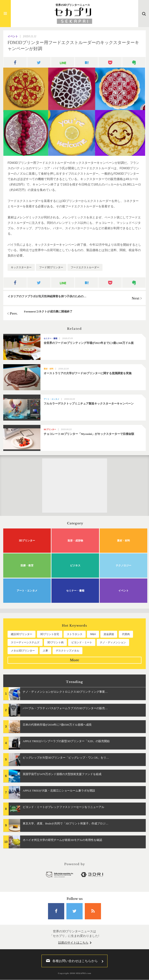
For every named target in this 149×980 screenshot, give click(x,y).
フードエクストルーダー (85, 267)
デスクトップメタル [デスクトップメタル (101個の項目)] (67, 651)
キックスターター (21, 267)
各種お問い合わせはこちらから (71, 961)
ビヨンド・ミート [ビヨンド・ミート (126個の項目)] (82, 642)
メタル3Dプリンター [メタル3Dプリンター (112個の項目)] (23, 651)
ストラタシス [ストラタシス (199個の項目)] (75, 634)
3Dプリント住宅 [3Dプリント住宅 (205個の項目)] (50, 634)
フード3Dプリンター (51, 267)
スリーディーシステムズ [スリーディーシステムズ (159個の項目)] (25, 642)
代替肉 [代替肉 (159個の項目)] (126, 634)
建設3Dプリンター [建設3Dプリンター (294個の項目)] (22, 634)
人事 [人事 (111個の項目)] (45, 651)
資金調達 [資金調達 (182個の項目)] (109, 634)
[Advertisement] (75, 486)
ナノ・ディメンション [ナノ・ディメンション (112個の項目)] (113, 642)
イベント (13, 36)
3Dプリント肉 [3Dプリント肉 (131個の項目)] (55, 642)
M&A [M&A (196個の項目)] (93, 634)
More (74, 660)
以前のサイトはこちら (73, 943)
